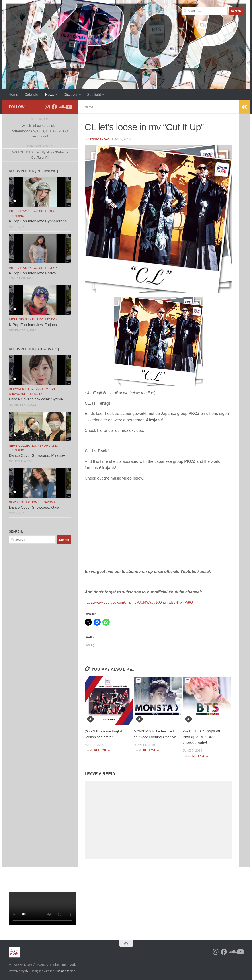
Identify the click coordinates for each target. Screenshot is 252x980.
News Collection (44, 211)
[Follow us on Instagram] (47, 107)
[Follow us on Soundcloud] (61, 107)
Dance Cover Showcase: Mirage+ (37, 456)
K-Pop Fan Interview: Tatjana (33, 325)
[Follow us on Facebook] (54, 107)
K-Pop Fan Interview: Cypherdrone (38, 221)
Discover (71, 95)
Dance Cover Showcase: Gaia (34, 507)
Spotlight (94, 95)
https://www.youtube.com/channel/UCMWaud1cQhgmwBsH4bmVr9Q (146, 602)
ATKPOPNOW (100, 139)
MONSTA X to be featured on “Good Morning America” (156, 737)
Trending (16, 216)
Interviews (18, 211)
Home (13, 95)
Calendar (32, 95)
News (50, 95)
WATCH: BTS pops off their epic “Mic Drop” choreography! (201, 737)
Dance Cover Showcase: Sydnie (36, 399)
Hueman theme (65, 971)
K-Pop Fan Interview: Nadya (32, 273)
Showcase (17, 394)
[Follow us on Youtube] (69, 107)
